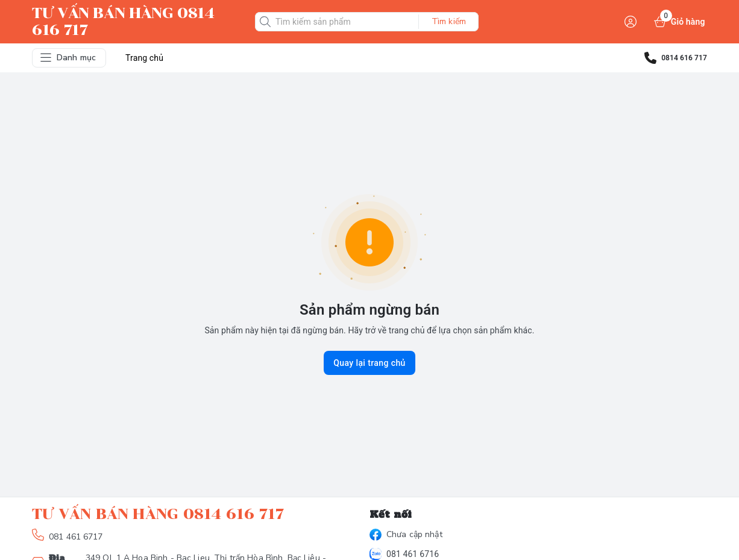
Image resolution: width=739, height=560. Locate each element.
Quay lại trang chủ (369, 363)
